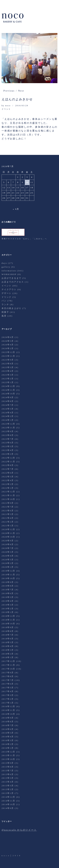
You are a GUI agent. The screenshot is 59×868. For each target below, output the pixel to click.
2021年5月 (8, 514)
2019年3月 (8, 605)
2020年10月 (8, 537)
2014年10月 (8, 804)
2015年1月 (8, 793)
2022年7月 (8, 469)
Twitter (4, 845)
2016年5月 (8, 733)
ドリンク (7, 297)
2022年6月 (8, 473)
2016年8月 (8, 722)
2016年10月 (8, 714)
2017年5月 (8, 688)
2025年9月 (8, 360)
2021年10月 (8, 499)
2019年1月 (8, 612)
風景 (4, 316)
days (4, 263)
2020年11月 (8, 533)
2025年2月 (8, 379)
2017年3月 (8, 695)
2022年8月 (8, 465)
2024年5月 (8, 409)
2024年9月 (8, 397)
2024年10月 (8, 394)
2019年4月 (8, 601)
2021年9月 (8, 503)
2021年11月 (8, 495)
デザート (7, 293)
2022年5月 (8, 477)
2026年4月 (8, 345)
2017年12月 (8, 661)
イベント (6, 109)
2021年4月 (8, 518)
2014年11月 (8, 801)
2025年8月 (8, 364)
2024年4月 (8, 413)
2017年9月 (8, 673)
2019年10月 (8, 578)
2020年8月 (8, 544)
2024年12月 (8, 386)
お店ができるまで (11, 278)
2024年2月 (8, 416)
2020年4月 (8, 556)
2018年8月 (8, 631)
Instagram (22, 845)
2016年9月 (8, 718)
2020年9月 (8, 541)
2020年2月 (8, 563)
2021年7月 (8, 507)
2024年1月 (8, 420)
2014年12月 (8, 797)
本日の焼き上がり (11, 308)
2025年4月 (8, 371)
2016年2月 (8, 744)
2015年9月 (8, 763)
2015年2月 (8, 789)
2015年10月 (8, 759)
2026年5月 (8, 341)
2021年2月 (8, 522)
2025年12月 (8, 352)
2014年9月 (8, 808)
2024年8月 (8, 401)
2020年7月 (8, 548)
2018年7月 (8, 635)
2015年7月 (8, 771)
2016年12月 (8, 706)
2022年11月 (8, 462)
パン (4, 301)
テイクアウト (9, 289)
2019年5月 (8, 597)
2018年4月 (8, 646)
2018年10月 (8, 624)
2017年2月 (8, 699)
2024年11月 (8, 390)
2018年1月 (8, 657)
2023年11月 (8, 428)
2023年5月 (8, 446)
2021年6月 (8, 511)
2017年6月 (8, 684)
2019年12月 (8, 571)
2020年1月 (8, 567)
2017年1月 (8, 703)
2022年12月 (8, 458)
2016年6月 (8, 729)
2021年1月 (8, 526)
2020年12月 (8, 529)
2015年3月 (8, 786)
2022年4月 (8, 480)
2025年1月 (8, 382)
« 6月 (16, 209)
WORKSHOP (9, 274)
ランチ (5, 304)
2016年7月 (8, 725)
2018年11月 (8, 620)
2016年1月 (8, 748)
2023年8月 (8, 435)
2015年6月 (8, 774)
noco (8, 106)
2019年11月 (8, 575)
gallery (6, 267)
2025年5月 (8, 367)
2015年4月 (8, 782)
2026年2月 (8, 348)
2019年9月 (8, 582)
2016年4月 (8, 737)
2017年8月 (8, 676)
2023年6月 (8, 443)
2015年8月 (8, 767)
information (9, 271)
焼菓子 (5, 312)
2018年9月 (8, 627)
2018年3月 (8, 650)
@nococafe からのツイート (19, 830)
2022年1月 (8, 488)
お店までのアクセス (13, 282)
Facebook (13, 845)
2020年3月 (8, 560)
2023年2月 (8, 454)
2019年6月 (8, 593)
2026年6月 (8, 337)
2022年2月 (8, 484)
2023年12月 (8, 424)
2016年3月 (8, 740)
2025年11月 (8, 356)
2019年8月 (8, 586)
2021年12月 (8, 492)
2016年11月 (8, 710)
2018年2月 (8, 654)
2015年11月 (8, 755)
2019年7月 (8, 590)
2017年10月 (8, 669)
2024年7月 (8, 405)
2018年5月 (8, 642)
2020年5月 (8, 552)
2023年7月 (8, 439)
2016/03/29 (22, 106)
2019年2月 (8, 609)
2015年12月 (8, 752)
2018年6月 (8, 639)
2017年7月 (8, 680)
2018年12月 (8, 616)
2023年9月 (8, 431)
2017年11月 (8, 665)
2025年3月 (8, 375)
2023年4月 (8, 450)
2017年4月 (8, 691)
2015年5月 (8, 778)
